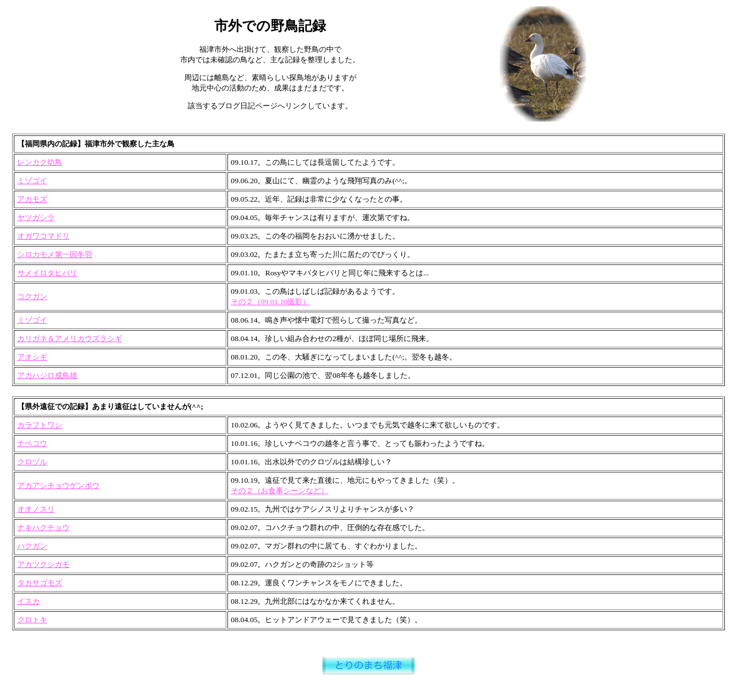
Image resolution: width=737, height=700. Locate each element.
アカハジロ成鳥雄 (47, 375)
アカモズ (32, 199)
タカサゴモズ (40, 583)
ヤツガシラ (36, 217)
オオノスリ (36, 509)
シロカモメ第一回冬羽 (55, 254)
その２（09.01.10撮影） (271, 302)
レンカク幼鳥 (40, 162)
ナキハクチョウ (43, 527)
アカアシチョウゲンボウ (58, 485)
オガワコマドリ (43, 236)
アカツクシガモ (43, 564)
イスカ (29, 601)
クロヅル (32, 462)
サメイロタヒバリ (47, 273)
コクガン (32, 296)
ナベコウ (32, 443)
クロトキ (32, 620)
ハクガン (32, 546)
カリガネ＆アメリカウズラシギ (70, 338)
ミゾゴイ (32, 181)
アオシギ (32, 357)
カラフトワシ (40, 425)
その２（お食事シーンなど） (280, 491)
